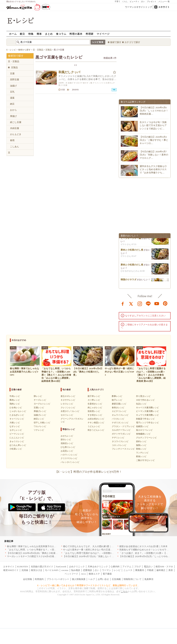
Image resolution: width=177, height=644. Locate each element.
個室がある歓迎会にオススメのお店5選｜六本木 (143, 546)
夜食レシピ (141, 456)
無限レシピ (141, 445)
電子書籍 (107, 574)
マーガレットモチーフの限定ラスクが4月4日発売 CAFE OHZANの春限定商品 (47, 556)
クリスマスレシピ (69, 458)
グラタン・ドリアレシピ (123, 426)
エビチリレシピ (119, 411)
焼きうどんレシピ (96, 430)
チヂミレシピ (118, 438)
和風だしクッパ (69, 72)
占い (143, 1)
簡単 (39, 34)
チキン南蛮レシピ (96, 423)
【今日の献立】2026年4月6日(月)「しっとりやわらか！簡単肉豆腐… (154, 111)
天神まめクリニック (98, 567)
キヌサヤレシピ (68, 400)
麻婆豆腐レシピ (119, 404)
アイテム (127, 567)
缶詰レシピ (141, 404)
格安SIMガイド (11, 570)
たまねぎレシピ (17, 415)
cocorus (65, 570)
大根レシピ (15, 423)
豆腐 (12, 73)
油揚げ (13, 86)
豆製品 (14, 67)
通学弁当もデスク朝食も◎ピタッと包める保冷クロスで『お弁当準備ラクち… (153, 169)
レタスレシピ (67, 404)
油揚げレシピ (40, 415)
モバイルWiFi (52, 570)
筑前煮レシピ (94, 411)
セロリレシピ (67, 415)
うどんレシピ (94, 426)
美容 (171, 570)
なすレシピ (15, 426)
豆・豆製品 (14, 61)
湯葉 (12, 98)
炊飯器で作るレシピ (145, 419)
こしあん (15, 147)
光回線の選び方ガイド (42, 567)
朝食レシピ (141, 449)
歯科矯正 (161, 570)
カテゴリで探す (132, 42)
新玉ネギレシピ (68, 396)
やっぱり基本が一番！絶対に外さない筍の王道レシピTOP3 (93, 550)
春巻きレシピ (118, 408)
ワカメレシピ (40, 426)
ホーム (13, 34)
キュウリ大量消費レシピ (147, 415)
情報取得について (133, 579)
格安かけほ (37, 570)
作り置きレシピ (143, 396)
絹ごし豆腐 (16, 122)
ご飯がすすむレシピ (145, 460)
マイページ (103, 34)
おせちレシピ (67, 436)
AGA (83, 574)
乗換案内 (140, 570)
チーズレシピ (40, 400)
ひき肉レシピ (16, 408)
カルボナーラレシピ (121, 430)
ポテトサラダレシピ (121, 434)
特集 (31, 34)
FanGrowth (61, 567)
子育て (117, 1)
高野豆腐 (15, 80)
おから (13, 110)
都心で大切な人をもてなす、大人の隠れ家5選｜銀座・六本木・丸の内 (99, 546)
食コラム (61, 34)
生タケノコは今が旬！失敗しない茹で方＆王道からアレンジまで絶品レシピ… (153, 125)
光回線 (25, 570)
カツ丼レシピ (94, 400)
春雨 (12, 140)
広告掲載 (116, 579)
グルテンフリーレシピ (146, 438)
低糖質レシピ (142, 426)
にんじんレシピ (17, 438)
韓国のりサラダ (129, 281)
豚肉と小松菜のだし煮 (132, 251)
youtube (157, 303)
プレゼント (152, 1)
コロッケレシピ (119, 445)
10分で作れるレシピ (145, 400)
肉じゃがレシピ (95, 408)
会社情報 (27, 579)
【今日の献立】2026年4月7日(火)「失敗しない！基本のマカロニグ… (154, 155)
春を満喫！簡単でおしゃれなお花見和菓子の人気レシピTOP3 (38, 546)
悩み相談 (76, 570)
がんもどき (16, 134)
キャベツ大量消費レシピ (147, 408)
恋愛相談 (87, 570)
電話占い (148, 567)
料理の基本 (76, 34)
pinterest (165, 303)
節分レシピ (66, 440)
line (148, 303)
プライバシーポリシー (58, 579)
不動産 (150, 570)
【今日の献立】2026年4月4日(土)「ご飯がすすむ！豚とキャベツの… (154, 140)
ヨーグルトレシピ (42, 404)
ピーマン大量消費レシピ (147, 411)
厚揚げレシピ (40, 411)
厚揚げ (13, 116)
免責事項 (149, 579)
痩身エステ (94, 574)
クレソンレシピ (68, 408)
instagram (140, 303)
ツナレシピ (39, 430)
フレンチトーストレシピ (123, 449)
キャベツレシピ (17, 419)
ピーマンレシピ (17, 434)
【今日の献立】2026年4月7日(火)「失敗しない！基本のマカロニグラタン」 (101, 556)
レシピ (117, 570)
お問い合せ (103, 579)
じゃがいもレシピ (18, 411)
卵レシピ (38, 396)
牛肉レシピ (15, 396)
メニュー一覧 (164, 1)
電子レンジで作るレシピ (147, 423)
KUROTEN (22, 567)
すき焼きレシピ (95, 415)
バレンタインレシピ (70, 462)
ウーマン (106, 570)
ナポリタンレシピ (120, 423)
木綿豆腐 (15, 128)
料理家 (90, 34)
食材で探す (116, 42)
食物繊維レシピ (143, 434)
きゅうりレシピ (17, 441)
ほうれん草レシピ (18, 445)
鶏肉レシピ (15, 404)
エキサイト (164, 7)
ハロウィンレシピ (69, 455)
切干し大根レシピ (42, 423)
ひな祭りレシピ (68, 447)
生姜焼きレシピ (95, 404)
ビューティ (135, 1)
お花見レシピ (67, 451)
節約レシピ (141, 441)
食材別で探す (16, 56)
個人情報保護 (79, 579)
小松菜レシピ (16, 449)
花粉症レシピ (67, 443)
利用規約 (39, 579)
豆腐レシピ (39, 408)
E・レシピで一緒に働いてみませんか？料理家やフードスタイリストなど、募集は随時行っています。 (89, 585)
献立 (22, 34)
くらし (125, 1)
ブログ (138, 567)
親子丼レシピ (94, 396)
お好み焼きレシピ (96, 419)
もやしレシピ (16, 430)
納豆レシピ (39, 419)
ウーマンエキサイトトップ (138, 7)
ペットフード (71, 574)
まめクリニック (77, 567)
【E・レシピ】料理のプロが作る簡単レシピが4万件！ (88, 472)
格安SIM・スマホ (164, 567)
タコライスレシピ (120, 441)
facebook (123, 303)
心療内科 (115, 567)
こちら (124, 591)
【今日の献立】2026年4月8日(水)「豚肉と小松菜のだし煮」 (37, 553)
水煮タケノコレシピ (70, 411)
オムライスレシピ (120, 415)
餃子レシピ (117, 400)
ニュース (128, 570)
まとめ (49, 34)
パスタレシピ (118, 419)
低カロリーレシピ (144, 430)
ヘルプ (92, 579)
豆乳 (12, 92)
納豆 (12, 104)
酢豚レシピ (117, 396)
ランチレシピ (142, 453)
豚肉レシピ (15, 400)
